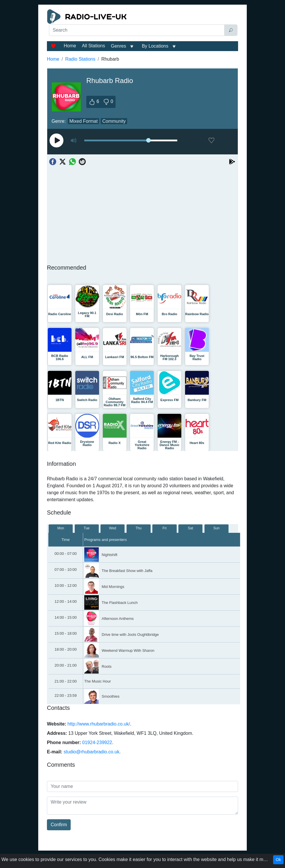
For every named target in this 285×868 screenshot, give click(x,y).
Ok (278, 860)
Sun (216, 528)
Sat (191, 528)
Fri (165, 528)
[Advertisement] (142, 51)
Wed (113, 528)
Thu (139, 528)
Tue (87, 528)
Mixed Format (83, 121)
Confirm (59, 825)
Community (114, 121)
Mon (61, 528)
